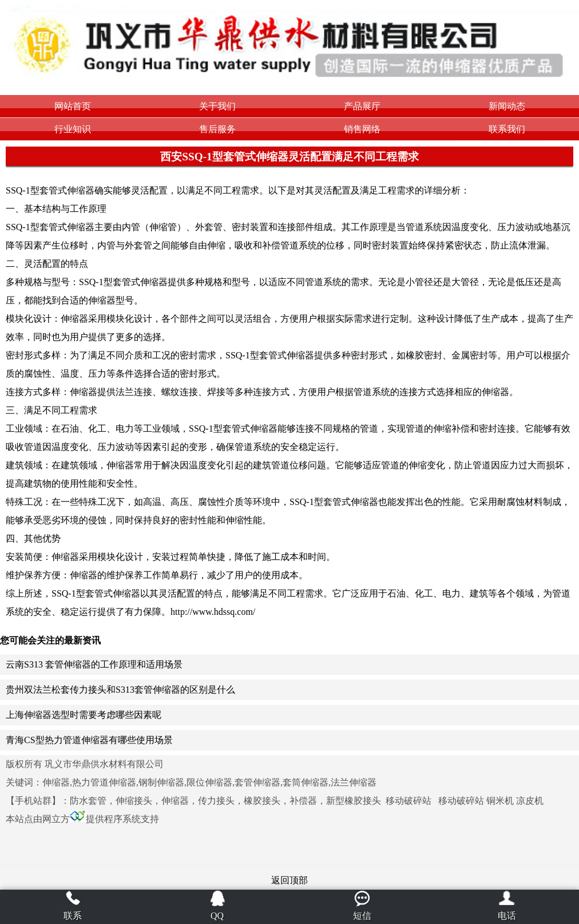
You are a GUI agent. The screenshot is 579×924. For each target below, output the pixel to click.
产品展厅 (362, 106)
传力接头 (216, 801)
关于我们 (217, 106)
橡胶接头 (262, 801)
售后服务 (217, 129)
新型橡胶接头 (354, 801)
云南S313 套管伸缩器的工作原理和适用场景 (94, 664)
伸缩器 (175, 801)
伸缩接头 (134, 801)
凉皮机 (530, 801)
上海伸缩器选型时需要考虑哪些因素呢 (84, 715)
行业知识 (73, 129)
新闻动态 (507, 106)
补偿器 (303, 801)
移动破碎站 (409, 801)
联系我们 (507, 129)
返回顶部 (289, 880)
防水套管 (88, 801)
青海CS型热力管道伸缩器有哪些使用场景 (89, 740)
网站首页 (73, 106)
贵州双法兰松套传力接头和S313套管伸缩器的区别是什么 (120, 690)
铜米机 (500, 801)
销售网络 (362, 129)
